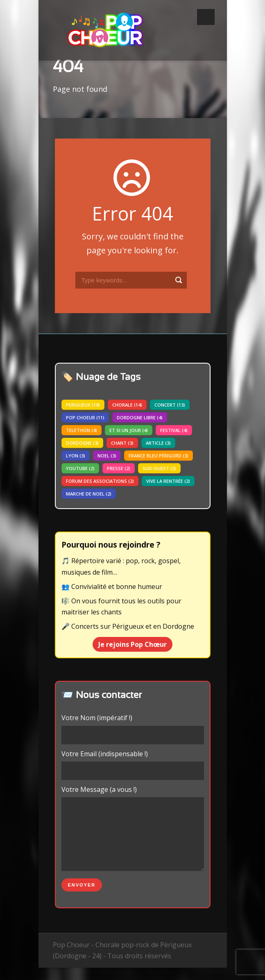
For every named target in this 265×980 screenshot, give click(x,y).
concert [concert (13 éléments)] (170, 405)
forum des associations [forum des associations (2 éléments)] (100, 481)
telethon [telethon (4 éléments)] (82, 430)
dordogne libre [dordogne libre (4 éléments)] (140, 417)
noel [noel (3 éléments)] (107, 456)
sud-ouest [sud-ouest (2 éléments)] (159, 468)
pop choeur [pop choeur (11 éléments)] (85, 417)
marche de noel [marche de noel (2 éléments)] (89, 494)
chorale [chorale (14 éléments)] (127, 405)
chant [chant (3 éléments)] (122, 443)
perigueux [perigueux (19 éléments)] (83, 405)
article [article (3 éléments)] (158, 443)
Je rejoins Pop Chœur (132, 644)
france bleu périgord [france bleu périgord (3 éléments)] (159, 456)
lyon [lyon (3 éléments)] (76, 456)
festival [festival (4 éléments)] (174, 430)
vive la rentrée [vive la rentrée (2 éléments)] (168, 481)
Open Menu (206, 17)
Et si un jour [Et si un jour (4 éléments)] (129, 430)
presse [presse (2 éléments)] (119, 468)
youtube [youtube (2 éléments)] (80, 468)
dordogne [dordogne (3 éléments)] (82, 443)
